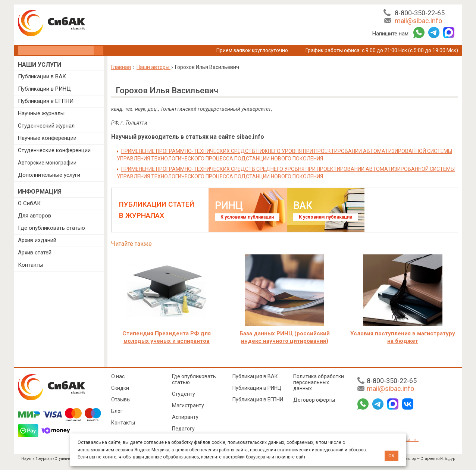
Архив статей (35, 253)
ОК (392, 456)
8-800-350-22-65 (420, 13)
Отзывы (121, 399)
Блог (117, 411)
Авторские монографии (47, 163)
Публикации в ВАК (42, 76)
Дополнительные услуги (49, 175)
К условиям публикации (247, 217)
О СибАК (29, 203)
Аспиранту (185, 417)
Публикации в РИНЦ (44, 89)
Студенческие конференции (54, 150)
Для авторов (35, 216)
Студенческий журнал (46, 126)
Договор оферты (314, 400)
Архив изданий (37, 240)
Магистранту (188, 405)
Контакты (31, 265)
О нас (118, 376)
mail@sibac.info (418, 21)
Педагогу (183, 429)
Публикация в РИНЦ (257, 388)
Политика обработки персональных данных (319, 382)
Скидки (120, 388)
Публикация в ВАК (255, 376)
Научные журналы (41, 113)
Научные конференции (47, 138)
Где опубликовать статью (51, 228)
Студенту (184, 394)
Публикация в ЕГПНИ (46, 101)
